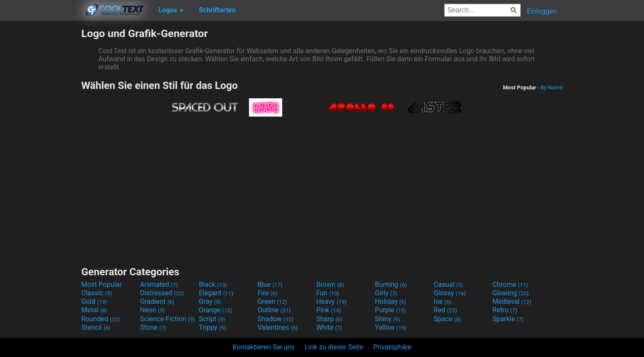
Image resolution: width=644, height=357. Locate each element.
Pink (329, 310)
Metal (94, 310)
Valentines (278, 327)
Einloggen (542, 11)
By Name (552, 87)
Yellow (391, 327)
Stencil (96, 327)
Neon (152, 310)
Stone (153, 327)
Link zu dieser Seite (334, 347)
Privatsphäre (392, 347)
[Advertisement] (40, 155)
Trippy (212, 327)
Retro (505, 310)
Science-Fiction (167, 319)
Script (212, 319)
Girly (386, 293)
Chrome (510, 284)
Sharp (329, 319)
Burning (391, 284)
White (329, 327)
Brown (330, 284)
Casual (448, 284)
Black (213, 284)
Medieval (512, 301)
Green (272, 301)
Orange (216, 310)
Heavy (331, 301)
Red (445, 310)
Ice (442, 301)
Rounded (101, 319)
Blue (270, 284)
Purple (391, 310)
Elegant (216, 293)
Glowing (511, 293)
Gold (94, 301)
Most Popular (102, 284)
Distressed (162, 293)
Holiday (391, 301)
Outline (274, 310)
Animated (159, 284)
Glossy (450, 293)
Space (447, 319)
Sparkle (508, 319)
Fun (328, 293)
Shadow (276, 319)
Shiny (388, 319)
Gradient (157, 301)
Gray (210, 301)
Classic (97, 293)
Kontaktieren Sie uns (263, 347)
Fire (268, 293)
